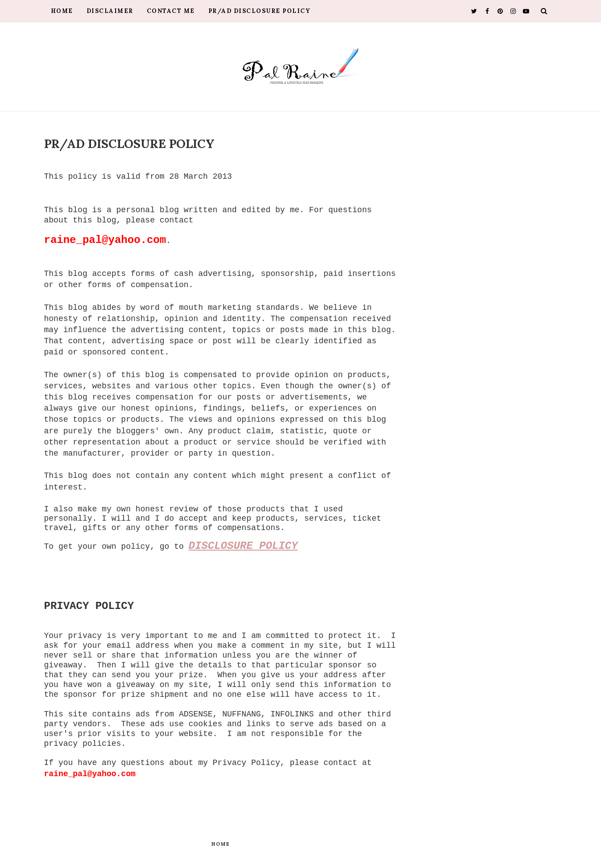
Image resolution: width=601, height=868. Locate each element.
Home (62, 11)
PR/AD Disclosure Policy (259, 11)
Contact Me (171, 11)
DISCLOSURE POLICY (243, 546)
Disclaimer (110, 11)
